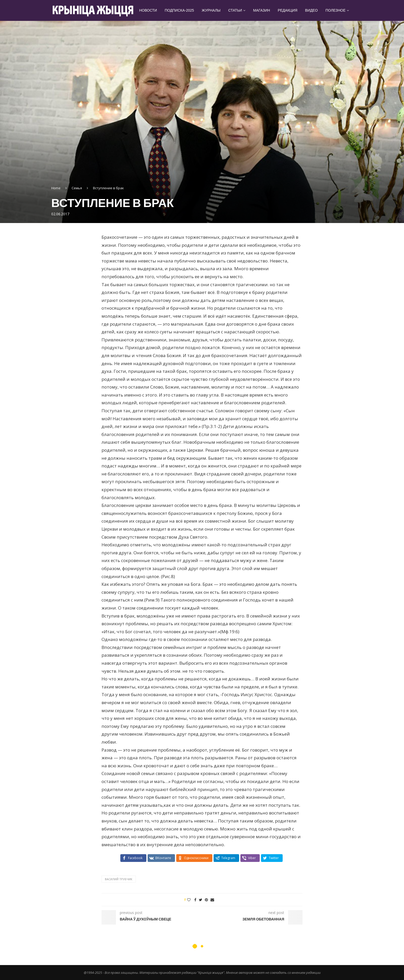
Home (56, 188)
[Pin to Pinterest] (206, 900)
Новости (148, 10)
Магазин (261, 10)
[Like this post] (189, 900)
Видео (311, 10)
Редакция (288, 10)
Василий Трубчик (119, 879)
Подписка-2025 (179, 10)
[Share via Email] (212, 900)
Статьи (235, 10)
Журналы (211, 10)
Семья (77, 188)
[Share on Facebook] (195, 900)
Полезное (335, 10)
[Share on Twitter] (201, 900)
